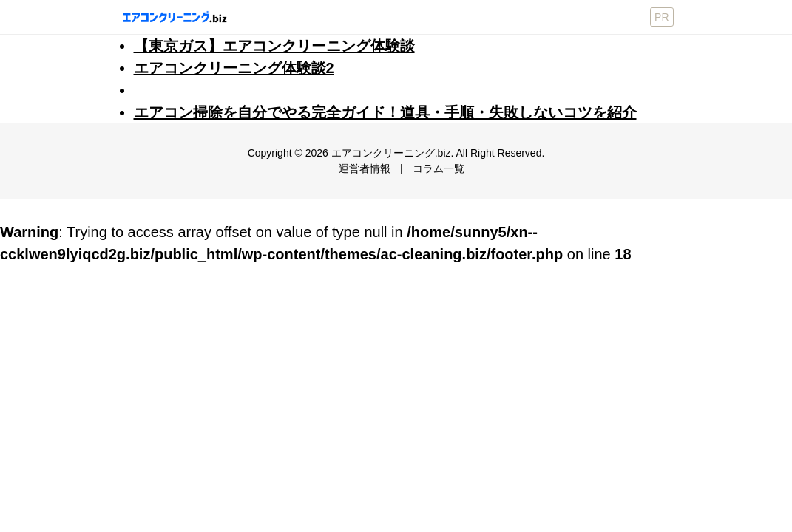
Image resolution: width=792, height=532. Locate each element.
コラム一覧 (439, 168)
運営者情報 (365, 168)
